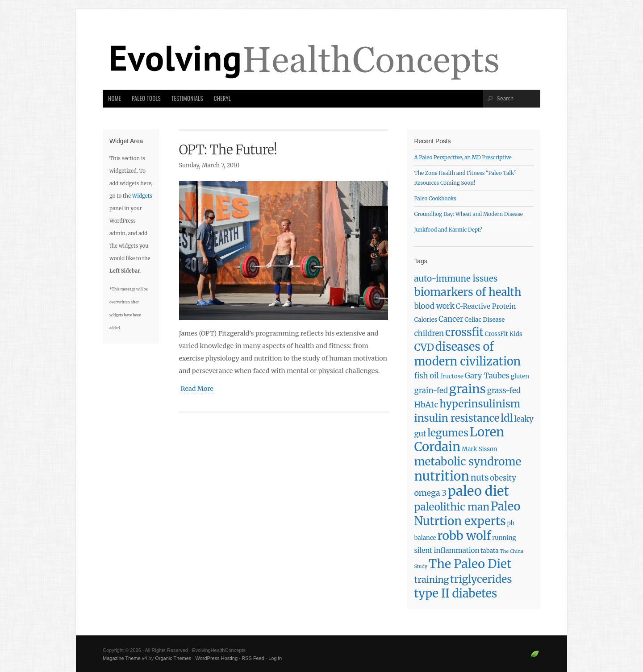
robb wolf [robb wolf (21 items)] (464, 536)
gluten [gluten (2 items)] (520, 376)
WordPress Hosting (216, 658)
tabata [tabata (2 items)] (489, 551)
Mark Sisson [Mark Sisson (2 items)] (480, 449)
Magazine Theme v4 (125, 658)
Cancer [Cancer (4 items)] (451, 319)
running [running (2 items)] (504, 538)
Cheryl (222, 98)
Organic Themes (173, 658)
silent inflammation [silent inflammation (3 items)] (447, 550)
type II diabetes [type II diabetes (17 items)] (455, 593)
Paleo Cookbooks (435, 199)
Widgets (142, 196)
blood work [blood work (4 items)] (434, 306)
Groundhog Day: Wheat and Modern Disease (468, 214)
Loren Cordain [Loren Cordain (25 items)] (459, 440)
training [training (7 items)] (431, 580)
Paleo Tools (146, 98)
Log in (275, 658)
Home (115, 98)
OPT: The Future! (228, 150)
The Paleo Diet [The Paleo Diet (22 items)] (470, 564)
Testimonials (187, 98)
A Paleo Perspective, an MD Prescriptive (463, 158)
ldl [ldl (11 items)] (507, 418)
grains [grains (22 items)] (468, 389)
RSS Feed (253, 658)
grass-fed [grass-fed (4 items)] (504, 391)
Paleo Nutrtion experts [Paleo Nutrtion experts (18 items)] (467, 514)
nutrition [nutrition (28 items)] (442, 476)
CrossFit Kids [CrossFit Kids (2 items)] (504, 334)
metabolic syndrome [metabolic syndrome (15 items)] (468, 462)
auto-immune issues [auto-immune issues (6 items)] (456, 278)
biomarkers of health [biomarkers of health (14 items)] (468, 292)
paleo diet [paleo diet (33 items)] (478, 491)
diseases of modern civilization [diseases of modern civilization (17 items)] (467, 354)
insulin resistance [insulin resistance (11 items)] (457, 418)
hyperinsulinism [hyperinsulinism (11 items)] (480, 404)
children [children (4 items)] (429, 334)
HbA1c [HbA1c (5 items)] (426, 404)
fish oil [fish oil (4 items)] (426, 376)
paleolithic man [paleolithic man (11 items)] (452, 507)
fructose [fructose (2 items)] (452, 376)
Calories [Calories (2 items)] (426, 320)
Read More (197, 389)
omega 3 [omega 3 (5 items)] (430, 493)
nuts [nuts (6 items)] (480, 477)
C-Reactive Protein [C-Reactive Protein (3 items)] (486, 306)
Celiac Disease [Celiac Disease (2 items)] (484, 320)
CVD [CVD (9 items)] (424, 347)
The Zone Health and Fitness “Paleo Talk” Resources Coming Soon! (465, 178)
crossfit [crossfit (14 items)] (464, 332)
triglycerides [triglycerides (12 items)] (481, 579)
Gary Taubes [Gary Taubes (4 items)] (487, 376)
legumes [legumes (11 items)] (448, 433)
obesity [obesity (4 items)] (503, 478)
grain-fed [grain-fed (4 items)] (431, 391)
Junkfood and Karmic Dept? (448, 230)
